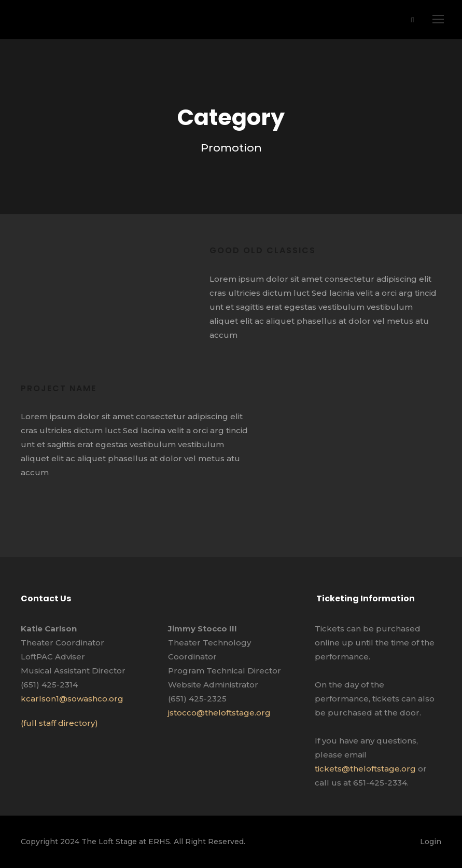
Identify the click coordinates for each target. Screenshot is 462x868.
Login (431, 842)
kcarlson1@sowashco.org (72, 699)
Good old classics (263, 250)
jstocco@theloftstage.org (219, 713)
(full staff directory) (59, 723)
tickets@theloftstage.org (365, 769)
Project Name (59, 388)
